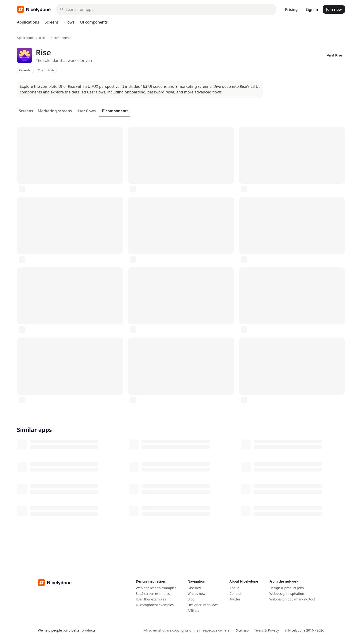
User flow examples (151, 599)
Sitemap (242, 630)
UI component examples (155, 605)
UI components (94, 22)
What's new (196, 594)
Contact (235, 594)
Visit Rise (335, 55)
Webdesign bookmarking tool (292, 599)
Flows (69, 22)
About (234, 588)
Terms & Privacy (267, 630)
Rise (42, 38)
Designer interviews (203, 605)
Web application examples (156, 588)
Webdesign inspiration (287, 594)
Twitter (235, 599)
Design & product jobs (287, 588)
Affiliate (193, 610)
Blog (191, 599)
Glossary (194, 588)
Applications (28, 22)
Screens (52, 22)
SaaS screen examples (153, 594)
